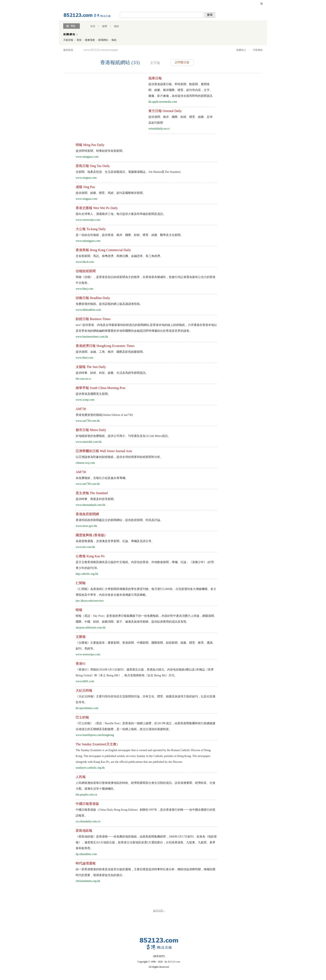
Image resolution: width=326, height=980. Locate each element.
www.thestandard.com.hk (91, 505)
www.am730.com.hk (88, 421)
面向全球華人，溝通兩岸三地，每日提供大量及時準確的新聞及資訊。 (121, 214)
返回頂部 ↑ (159, 911)
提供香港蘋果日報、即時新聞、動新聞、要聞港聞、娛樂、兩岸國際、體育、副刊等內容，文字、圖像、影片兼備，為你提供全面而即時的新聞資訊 (180, 90)
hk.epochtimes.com (87, 708)
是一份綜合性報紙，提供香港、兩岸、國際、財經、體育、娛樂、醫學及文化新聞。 (130, 235)
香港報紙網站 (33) (120, 62)
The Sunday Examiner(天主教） (98, 744)
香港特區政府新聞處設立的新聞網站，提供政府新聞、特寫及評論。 (119, 520)
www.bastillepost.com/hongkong (95, 735)
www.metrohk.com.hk (89, 442)
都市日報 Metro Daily (91, 430)
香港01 (81, 664)
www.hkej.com (85, 289)
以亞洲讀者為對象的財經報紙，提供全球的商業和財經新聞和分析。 (119, 457)
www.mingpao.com (87, 157)
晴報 (79, 610)
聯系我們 (159, 956)
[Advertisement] (100, 105)
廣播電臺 (90, 40)
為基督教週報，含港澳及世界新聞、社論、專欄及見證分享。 (115, 541)
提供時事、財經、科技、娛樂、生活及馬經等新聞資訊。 (112, 373)
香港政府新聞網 (87, 514)
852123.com (174, 962)
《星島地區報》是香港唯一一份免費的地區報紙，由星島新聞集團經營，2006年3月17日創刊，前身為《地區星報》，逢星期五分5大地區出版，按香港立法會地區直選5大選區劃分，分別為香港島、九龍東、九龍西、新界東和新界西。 (146, 842)
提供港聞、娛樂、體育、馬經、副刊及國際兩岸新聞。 (111, 193)
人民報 (81, 777)
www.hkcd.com (85, 262)
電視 (79, 40)
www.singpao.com (86, 199)
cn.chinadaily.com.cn (88, 821)
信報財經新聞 (86, 271)
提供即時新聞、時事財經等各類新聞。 (100, 151)
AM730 (81, 409)
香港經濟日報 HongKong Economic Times (105, 346)
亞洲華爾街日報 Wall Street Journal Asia (104, 451)
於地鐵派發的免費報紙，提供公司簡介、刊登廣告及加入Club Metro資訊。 (123, 436)
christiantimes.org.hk (88, 881)
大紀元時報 (84, 690)
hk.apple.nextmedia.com (163, 102)
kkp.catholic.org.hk (87, 574)
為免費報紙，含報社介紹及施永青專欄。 (102, 478)
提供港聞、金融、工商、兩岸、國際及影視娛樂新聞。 (111, 352)
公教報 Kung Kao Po (90, 556)
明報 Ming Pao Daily (90, 145)
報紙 (116, 26)
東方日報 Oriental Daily (165, 111)
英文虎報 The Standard (92, 493)
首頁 (93, 26)
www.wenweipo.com (88, 220)
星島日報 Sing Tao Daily (93, 166)
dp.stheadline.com (86, 854)
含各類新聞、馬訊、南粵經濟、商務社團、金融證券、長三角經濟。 (119, 256)
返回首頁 (68, 50)
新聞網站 (103, 40)
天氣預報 (68, 40)
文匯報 (81, 637)
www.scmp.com (85, 400)
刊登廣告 (258, 50)
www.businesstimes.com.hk (92, 337)
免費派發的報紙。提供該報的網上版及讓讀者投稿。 (109, 304)
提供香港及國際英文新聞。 (93, 394)
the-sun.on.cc (83, 379)
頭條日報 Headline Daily (93, 298)
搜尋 (210, 15)
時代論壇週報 (86, 863)
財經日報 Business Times (93, 319)
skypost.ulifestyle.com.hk (91, 628)
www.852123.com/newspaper (101, 50)
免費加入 (241, 50)
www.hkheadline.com (88, 310)
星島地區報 (84, 831)
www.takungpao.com (88, 241)
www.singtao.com (86, 178)
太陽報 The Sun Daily (91, 367)
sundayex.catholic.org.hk (90, 768)
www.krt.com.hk (85, 547)
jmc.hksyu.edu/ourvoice (90, 601)
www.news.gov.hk (86, 526)
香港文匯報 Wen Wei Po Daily (97, 208)
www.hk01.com (85, 681)
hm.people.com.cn (86, 795)
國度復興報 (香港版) (91, 535)
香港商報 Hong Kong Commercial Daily (103, 250)
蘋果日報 (155, 78)
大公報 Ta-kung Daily (91, 229)
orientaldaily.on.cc (159, 129)
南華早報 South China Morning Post (101, 388)
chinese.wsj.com (85, 463)
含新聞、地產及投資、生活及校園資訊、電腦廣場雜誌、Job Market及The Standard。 (129, 172)
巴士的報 (82, 717)
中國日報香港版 (87, 804)
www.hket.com (85, 358)
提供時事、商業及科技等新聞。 (96, 499)
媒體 (105, 26)
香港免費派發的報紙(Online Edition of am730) (104, 415)
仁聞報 (81, 583)
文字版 (155, 63)
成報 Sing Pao (85, 187)
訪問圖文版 (182, 62)
